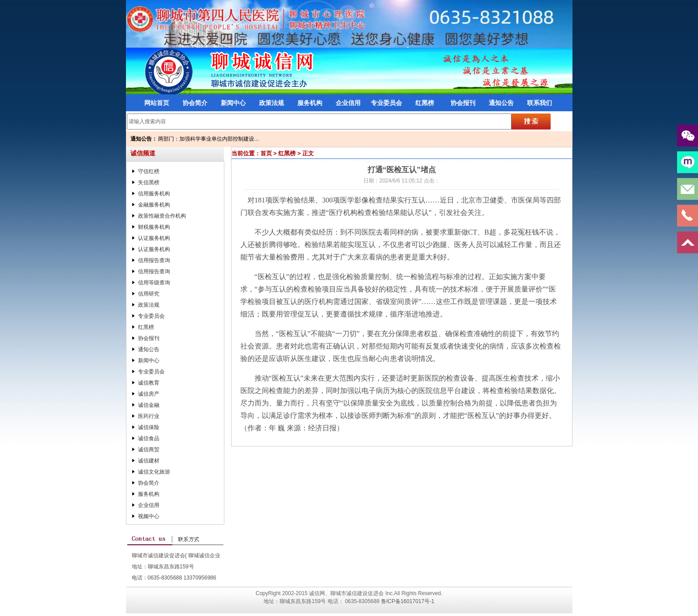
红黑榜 (425, 103)
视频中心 (149, 516)
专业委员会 (386, 103)
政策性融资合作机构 (162, 216)
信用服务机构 (154, 194)
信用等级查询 (154, 283)
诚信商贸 (149, 450)
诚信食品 (149, 438)
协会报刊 (463, 103)
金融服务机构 (154, 205)
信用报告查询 (154, 260)
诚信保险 (149, 427)
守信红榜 (149, 171)
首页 (266, 153)
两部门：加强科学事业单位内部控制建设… (209, 139)
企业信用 (348, 103)
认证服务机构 (154, 238)
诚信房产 (149, 394)
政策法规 (272, 103)
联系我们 (540, 103)
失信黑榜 (149, 182)
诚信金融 (149, 405)
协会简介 (195, 103)
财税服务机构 (154, 227)
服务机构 (310, 103)
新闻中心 (233, 103)
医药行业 (149, 416)
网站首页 (157, 103)
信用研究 (149, 294)
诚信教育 (149, 383)
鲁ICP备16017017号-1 (408, 601)
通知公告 (501, 103)
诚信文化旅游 (154, 472)
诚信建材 (149, 461)
